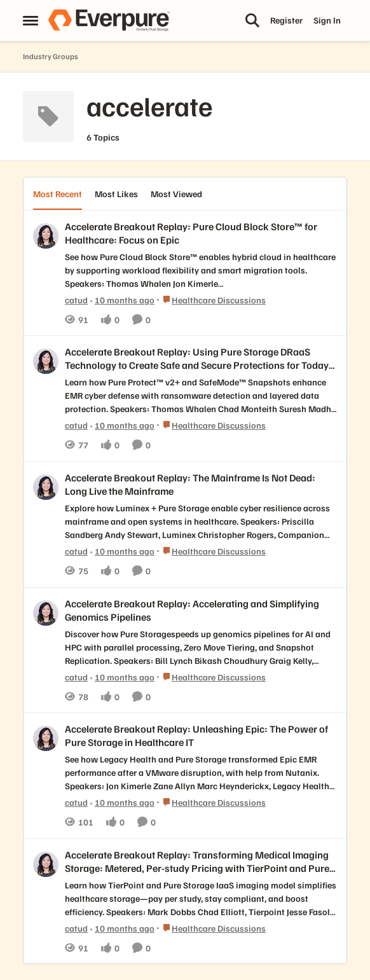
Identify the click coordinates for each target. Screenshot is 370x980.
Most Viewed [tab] (176, 194)
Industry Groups (51, 56)
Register (286, 20)
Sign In (327, 20)
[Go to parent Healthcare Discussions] (211, 299)
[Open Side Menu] (31, 20)
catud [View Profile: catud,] (76, 299)
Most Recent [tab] (58, 194)
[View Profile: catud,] (46, 236)
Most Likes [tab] (116, 194)
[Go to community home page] (109, 20)
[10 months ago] (122, 299)
